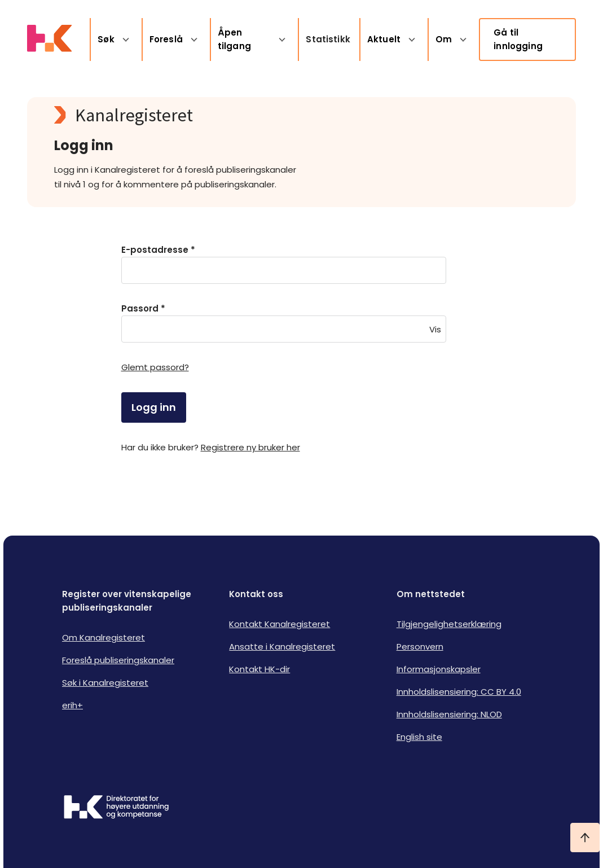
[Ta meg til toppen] (585, 838)
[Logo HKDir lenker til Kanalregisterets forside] (49, 40)
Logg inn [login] (154, 407)
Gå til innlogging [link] (518, 39)
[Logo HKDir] (116, 808)
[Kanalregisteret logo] (280, 115)
